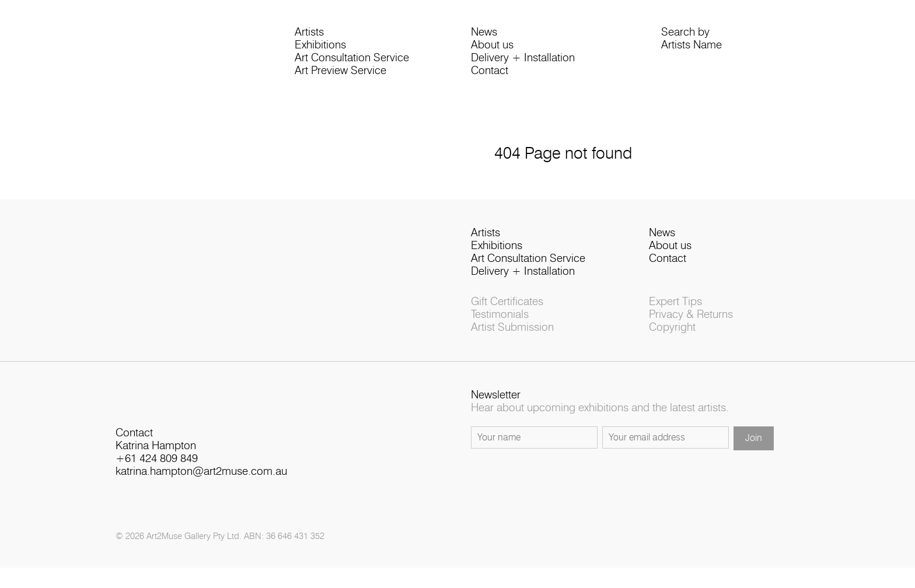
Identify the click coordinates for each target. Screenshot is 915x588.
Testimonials (500, 324)
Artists (309, 35)
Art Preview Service (340, 74)
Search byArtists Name (692, 42)
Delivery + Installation (523, 61)
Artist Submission (512, 337)
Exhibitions (320, 48)
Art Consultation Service (352, 61)
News (484, 35)
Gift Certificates (507, 311)
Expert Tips (675, 311)
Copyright (672, 337)
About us (492, 48)
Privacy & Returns (691, 324)
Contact (490, 74)
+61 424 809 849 (157, 472)
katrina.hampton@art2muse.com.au (201, 485)
